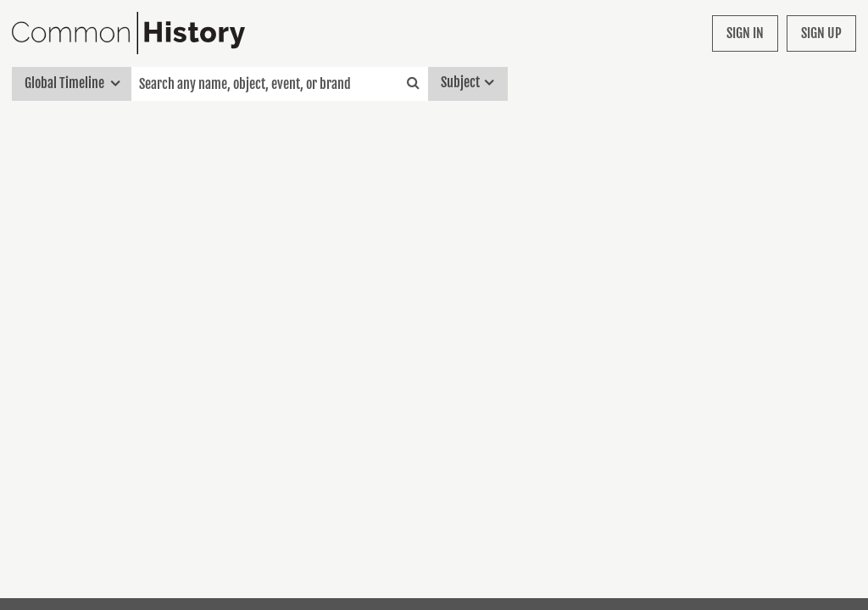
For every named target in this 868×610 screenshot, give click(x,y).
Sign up (821, 33)
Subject (467, 83)
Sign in (745, 33)
